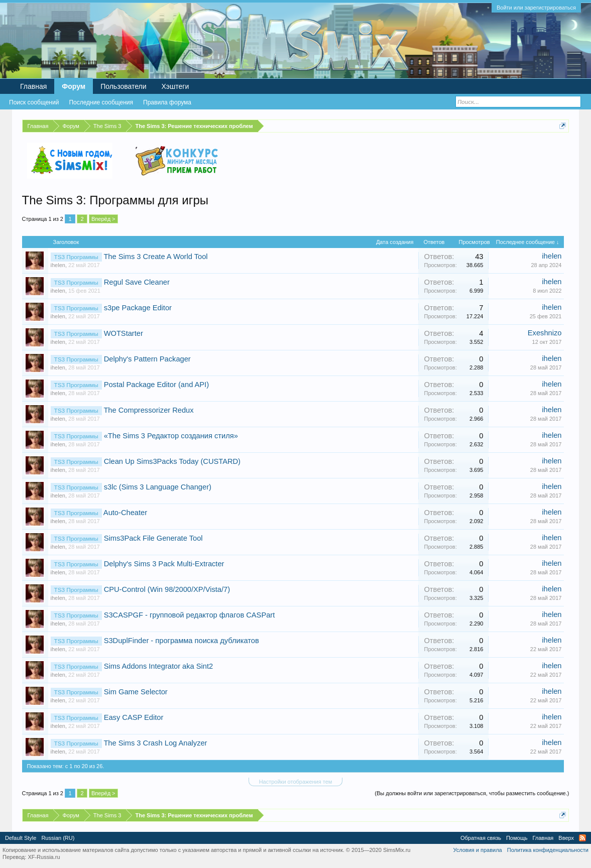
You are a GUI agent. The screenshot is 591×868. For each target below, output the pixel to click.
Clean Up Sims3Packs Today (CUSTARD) (172, 461)
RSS (582, 838)
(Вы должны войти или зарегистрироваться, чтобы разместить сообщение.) (472, 793)
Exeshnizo (545, 333)
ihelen (58, 265)
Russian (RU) (58, 838)
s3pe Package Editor (138, 308)
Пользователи (123, 86)
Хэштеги (175, 86)
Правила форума (167, 102)
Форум (74, 86)
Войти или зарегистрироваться (536, 8)
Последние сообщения (101, 102)
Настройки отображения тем (296, 782)
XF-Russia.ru (44, 857)
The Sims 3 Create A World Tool (155, 257)
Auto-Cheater (125, 513)
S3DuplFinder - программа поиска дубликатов (182, 641)
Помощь (517, 838)
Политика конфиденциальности (548, 850)
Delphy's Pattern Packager (147, 359)
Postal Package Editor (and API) (156, 385)
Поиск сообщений (34, 102)
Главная (33, 86)
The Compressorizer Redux (148, 410)
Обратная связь (481, 838)
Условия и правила (477, 850)
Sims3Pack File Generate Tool (153, 538)
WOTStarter (124, 333)
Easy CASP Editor (134, 717)
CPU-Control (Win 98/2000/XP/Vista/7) (167, 589)
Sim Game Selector (136, 692)
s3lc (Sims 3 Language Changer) (158, 487)
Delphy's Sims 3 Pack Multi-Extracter (164, 564)
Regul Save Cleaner (137, 282)
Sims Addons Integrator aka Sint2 (159, 666)
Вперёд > (103, 219)
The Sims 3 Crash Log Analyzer (155, 743)
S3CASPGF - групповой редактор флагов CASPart (190, 615)
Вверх (566, 838)
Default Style (21, 838)
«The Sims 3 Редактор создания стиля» (171, 436)
